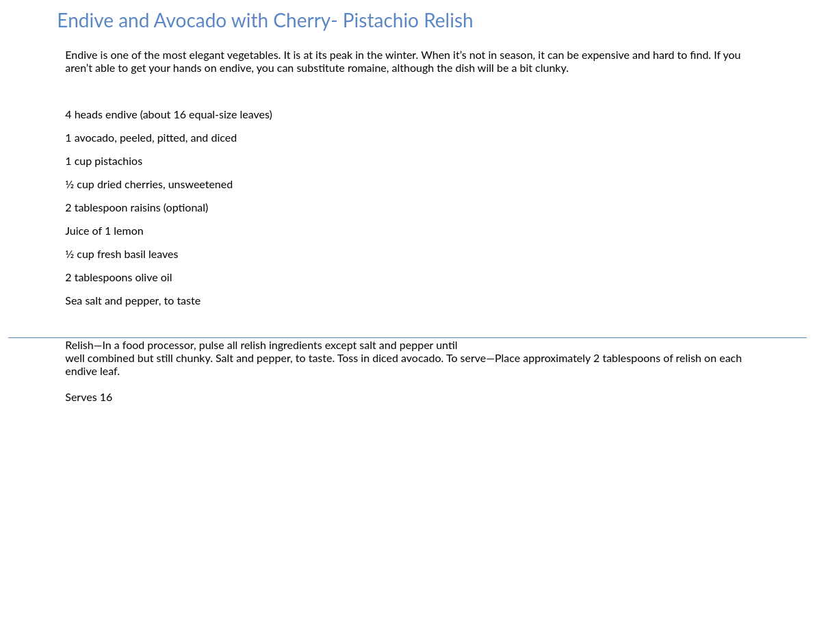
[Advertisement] (407, 546)
